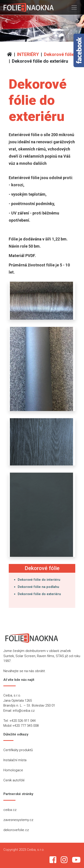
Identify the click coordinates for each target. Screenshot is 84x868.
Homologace (13, 770)
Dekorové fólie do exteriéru (40, 61)
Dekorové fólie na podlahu (38, 587)
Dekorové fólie (59, 54)
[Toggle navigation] (74, 7)
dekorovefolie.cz (16, 830)
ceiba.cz (10, 810)
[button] (6, 21)
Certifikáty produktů (18, 750)
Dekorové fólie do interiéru (39, 580)
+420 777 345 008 (25, 726)
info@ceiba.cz (24, 711)
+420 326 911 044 (23, 721)
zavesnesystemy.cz (18, 820)
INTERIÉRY (28, 54)
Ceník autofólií (14, 780)
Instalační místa (15, 760)
